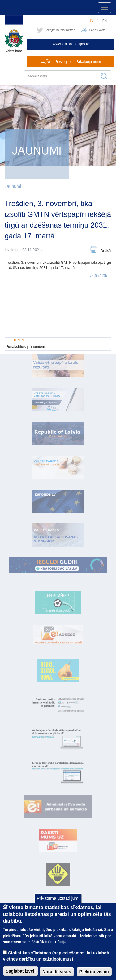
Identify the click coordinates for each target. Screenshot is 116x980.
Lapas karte (97, 30)
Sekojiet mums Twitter (60, 30)
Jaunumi (13, 186)
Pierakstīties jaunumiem (25, 347)
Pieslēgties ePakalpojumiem (78, 62)
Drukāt (106, 251)
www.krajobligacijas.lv (71, 44)
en (105, 21)
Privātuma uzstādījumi (58, 905)
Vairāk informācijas (50, 948)
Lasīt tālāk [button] (97, 276)
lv (92, 21)
